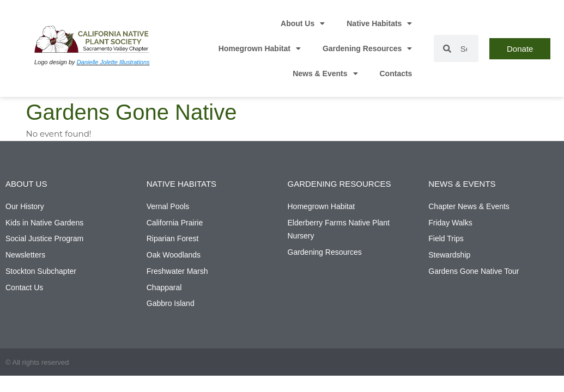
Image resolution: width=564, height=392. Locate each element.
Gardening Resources (368, 48)
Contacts (396, 73)
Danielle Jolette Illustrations (113, 62)
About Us (303, 23)
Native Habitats (379, 23)
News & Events (325, 73)
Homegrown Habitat (260, 48)
